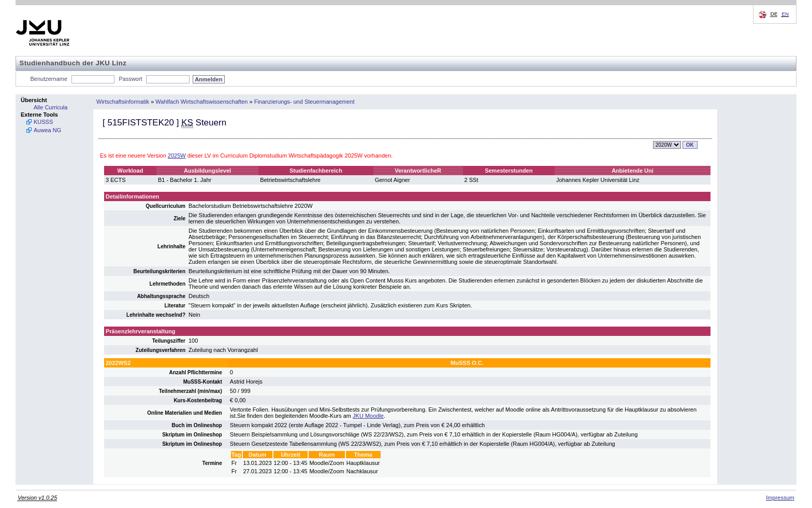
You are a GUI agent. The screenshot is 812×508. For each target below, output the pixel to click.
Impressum (780, 498)
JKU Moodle (368, 416)
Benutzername (49, 79)
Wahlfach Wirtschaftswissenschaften (201, 102)
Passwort (130, 79)
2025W (177, 156)
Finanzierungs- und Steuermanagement (304, 102)
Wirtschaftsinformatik (123, 102)
